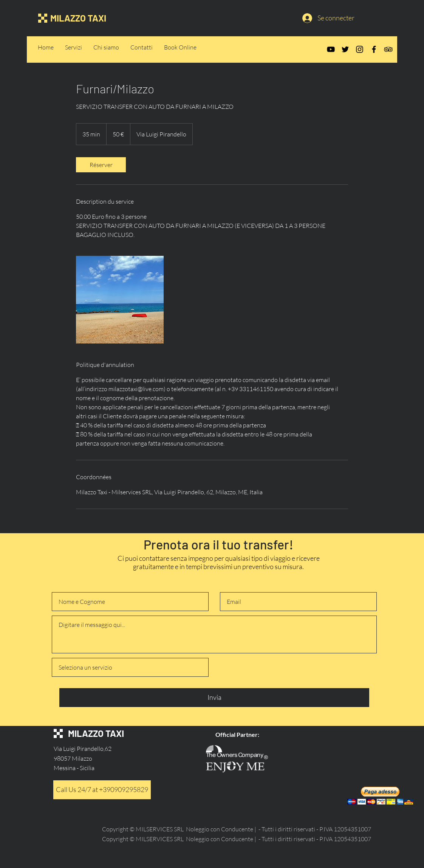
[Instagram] (360, 49)
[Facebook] (374, 49)
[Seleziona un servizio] (130, 667)
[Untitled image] (120, 300)
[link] (101, 165)
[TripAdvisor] (388, 49)
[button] (380, 796)
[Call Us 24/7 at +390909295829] (102, 790)
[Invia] (214, 698)
